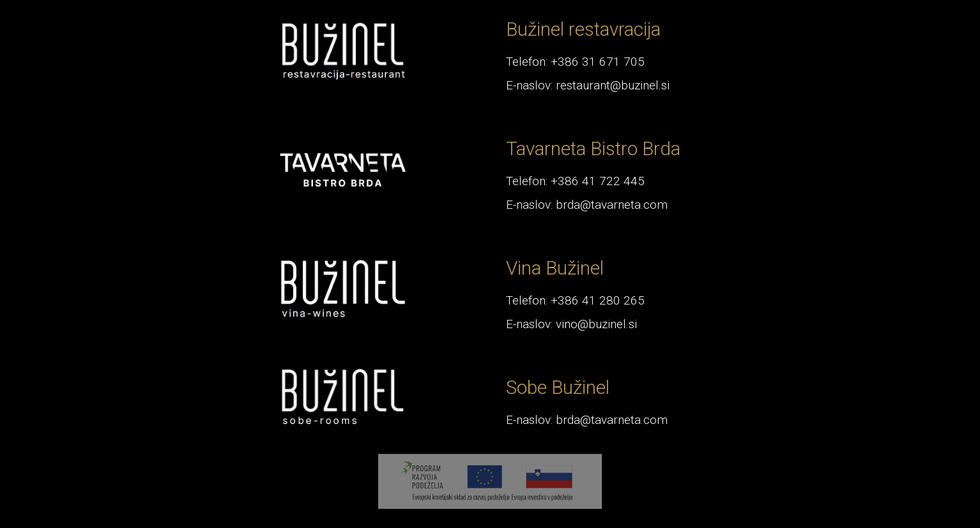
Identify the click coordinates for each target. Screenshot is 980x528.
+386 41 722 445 (598, 181)
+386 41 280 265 (598, 300)
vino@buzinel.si (596, 324)
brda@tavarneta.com (612, 205)
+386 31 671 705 (598, 62)
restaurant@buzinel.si (613, 85)
